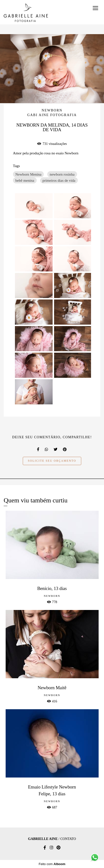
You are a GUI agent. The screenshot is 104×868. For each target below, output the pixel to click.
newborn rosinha (62, 174)
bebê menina (25, 180)
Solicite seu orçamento (52, 461)
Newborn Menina (29, 174)
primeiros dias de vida (59, 180)
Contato (68, 839)
